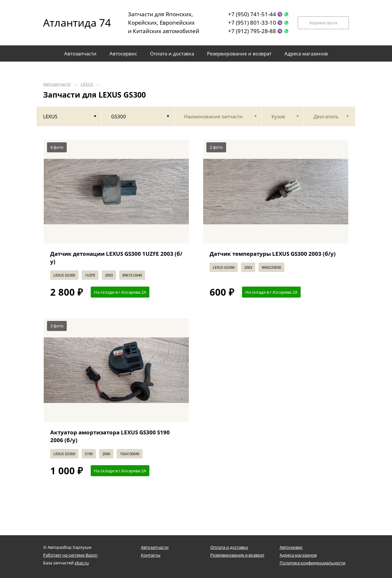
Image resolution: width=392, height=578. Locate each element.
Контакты (151, 555)
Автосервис (291, 547)
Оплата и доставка (229, 547)
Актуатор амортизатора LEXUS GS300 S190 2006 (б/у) (110, 436)
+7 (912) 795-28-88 (252, 31)
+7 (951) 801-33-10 (252, 23)
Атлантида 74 (72, 23)
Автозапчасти (57, 84)
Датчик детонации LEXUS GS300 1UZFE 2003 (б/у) (116, 258)
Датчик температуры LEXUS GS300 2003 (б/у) (273, 254)
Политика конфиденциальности (312, 563)
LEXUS (87, 84)
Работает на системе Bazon (70, 555)
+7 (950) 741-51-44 (252, 14)
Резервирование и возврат (237, 555)
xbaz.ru (82, 563)
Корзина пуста (323, 23)
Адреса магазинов (298, 555)
